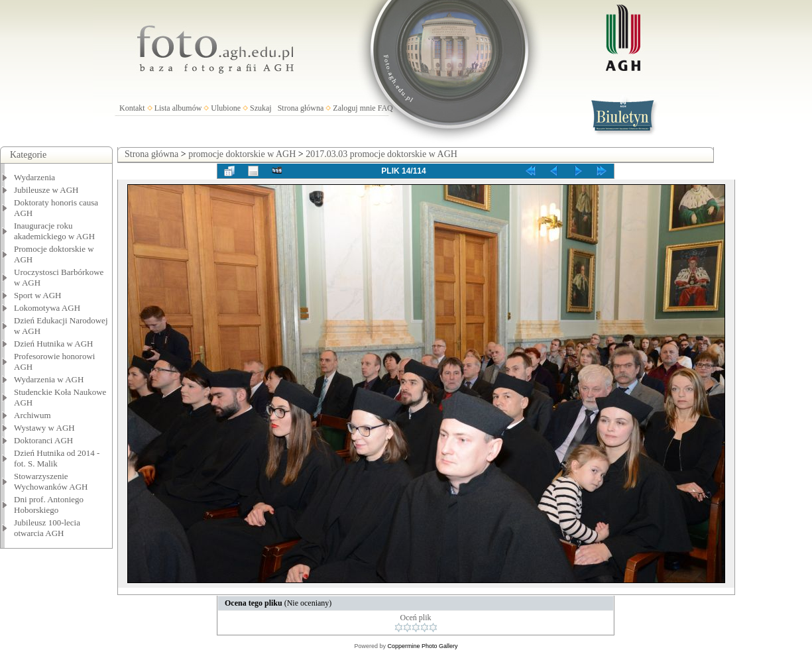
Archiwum (32, 415)
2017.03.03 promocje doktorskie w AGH (381, 154)
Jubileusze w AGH (46, 190)
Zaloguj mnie (354, 108)
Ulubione (226, 108)
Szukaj (261, 108)
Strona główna (301, 108)
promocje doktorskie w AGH (242, 154)
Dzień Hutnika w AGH (54, 344)
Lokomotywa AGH (47, 308)
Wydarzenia (34, 177)
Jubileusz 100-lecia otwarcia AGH (47, 528)
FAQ (385, 108)
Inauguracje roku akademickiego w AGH (54, 231)
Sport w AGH (38, 295)
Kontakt (132, 108)
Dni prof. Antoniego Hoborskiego (49, 505)
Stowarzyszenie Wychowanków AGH (51, 481)
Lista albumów (178, 108)
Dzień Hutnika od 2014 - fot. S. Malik (57, 458)
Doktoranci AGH (43, 440)
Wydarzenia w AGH (49, 379)
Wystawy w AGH (44, 428)
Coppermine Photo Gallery (422, 646)
